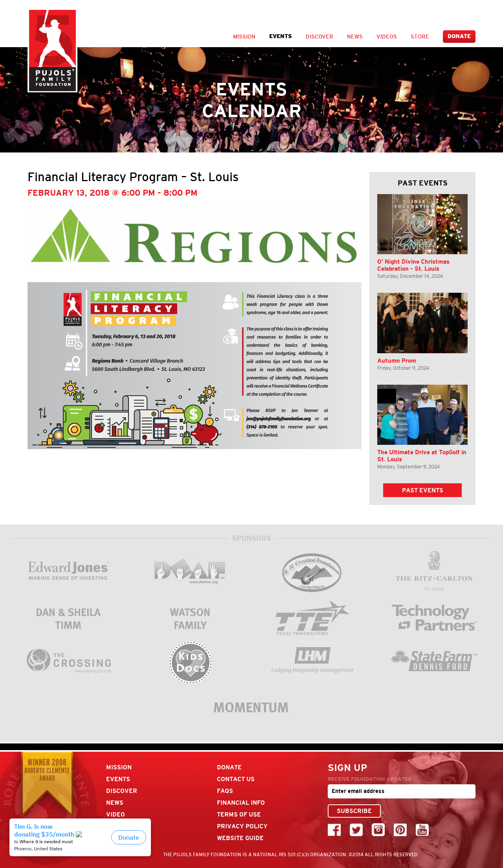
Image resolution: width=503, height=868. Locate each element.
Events (281, 36)
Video (116, 814)
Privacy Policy (242, 826)
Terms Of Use (239, 814)
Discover (319, 37)
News (355, 37)
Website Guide (240, 838)
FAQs (225, 791)
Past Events (423, 490)
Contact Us (236, 779)
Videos (387, 37)
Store (420, 37)
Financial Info (241, 803)
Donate (459, 36)
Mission (244, 37)
